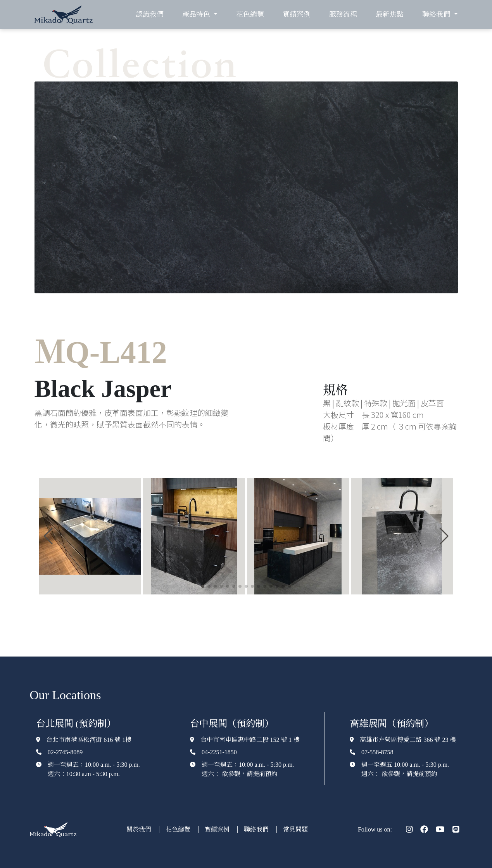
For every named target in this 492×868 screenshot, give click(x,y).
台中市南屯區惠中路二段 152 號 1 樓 (250, 740)
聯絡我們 (257, 829)
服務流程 (343, 14)
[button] (48, 536)
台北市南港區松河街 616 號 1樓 (89, 740)
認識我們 (150, 14)
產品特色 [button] (197, 14)
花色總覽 (250, 14)
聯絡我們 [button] (437, 14)
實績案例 (297, 14)
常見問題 (295, 829)
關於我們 (140, 829)
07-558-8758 (377, 752)
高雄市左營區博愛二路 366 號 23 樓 (408, 740)
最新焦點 (390, 14)
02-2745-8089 (65, 752)
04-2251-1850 (219, 752)
